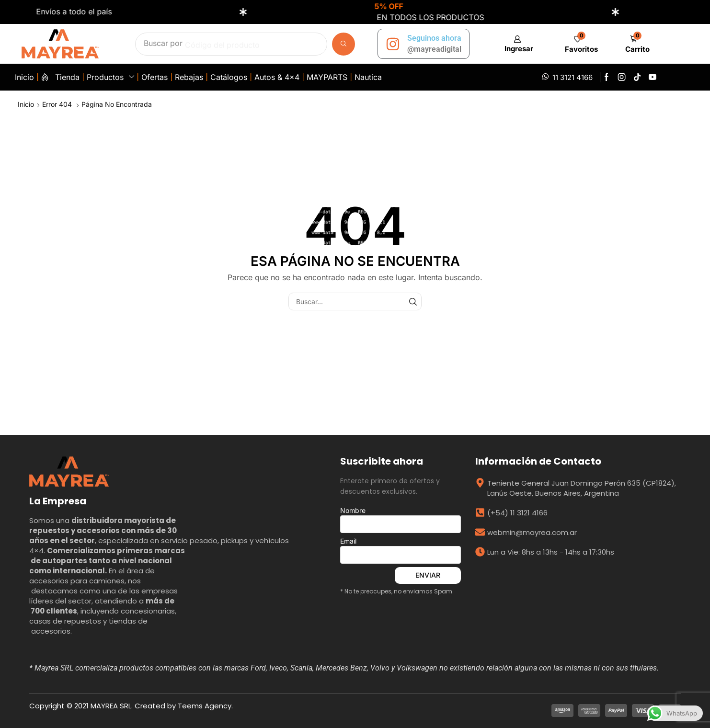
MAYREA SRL (111, 706)
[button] (517, 44)
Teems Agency (205, 706)
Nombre (401, 520)
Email (401, 550)
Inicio (26, 104)
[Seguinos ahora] (393, 44)
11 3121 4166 (573, 77)
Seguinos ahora (434, 38)
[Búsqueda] (344, 44)
